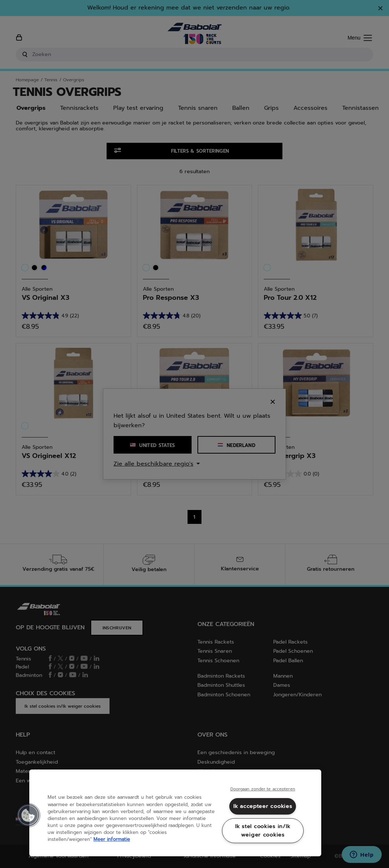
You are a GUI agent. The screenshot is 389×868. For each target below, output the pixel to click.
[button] (28, 815)
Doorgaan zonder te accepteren (263, 789)
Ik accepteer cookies (263, 806)
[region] (175, 813)
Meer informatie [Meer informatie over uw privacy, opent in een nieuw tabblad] (112, 839)
